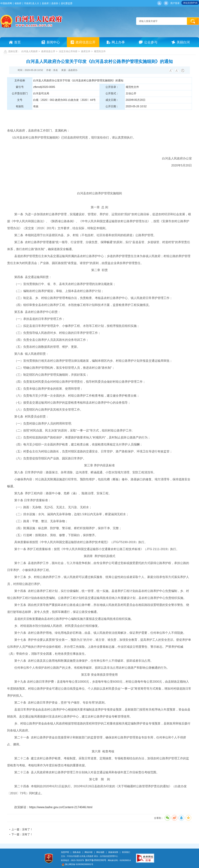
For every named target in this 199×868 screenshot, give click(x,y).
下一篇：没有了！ (22, 834)
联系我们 (126, 852)
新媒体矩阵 (113, 852)
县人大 (36, 3)
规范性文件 (100, 51)
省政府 (18, 3)
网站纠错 (89, 852)
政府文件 (86, 51)
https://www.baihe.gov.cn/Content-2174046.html (61, 807)
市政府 (28, 3)
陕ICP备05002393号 (96, 860)
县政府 (45, 3)
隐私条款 (77, 852)
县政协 (55, 3)
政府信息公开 (48, 51)
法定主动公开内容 (68, 51)
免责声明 (65, 852)
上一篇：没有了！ (22, 829)
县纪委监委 (67, 3)
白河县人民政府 (30, 51)
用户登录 (175, 3)
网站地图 (100, 852)
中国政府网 (6, 3)
